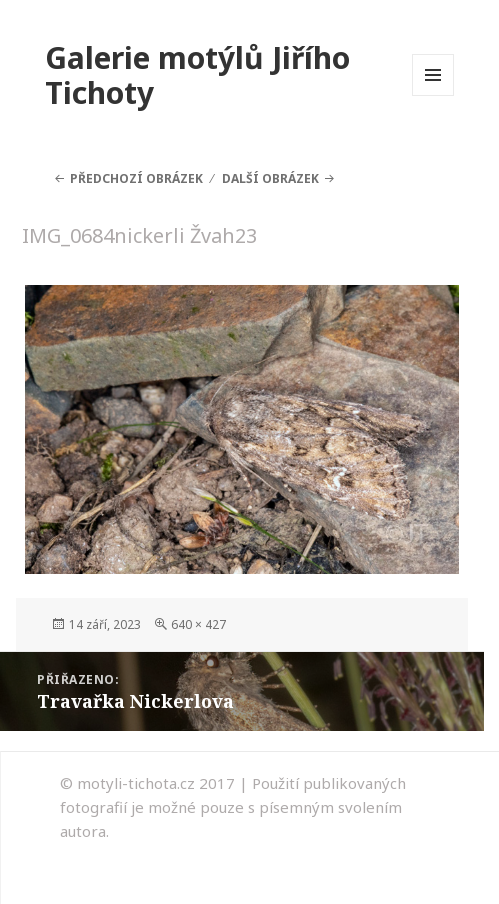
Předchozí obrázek (136, 178)
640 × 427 (198, 624)
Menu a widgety (433, 95)
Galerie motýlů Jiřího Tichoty (197, 75)
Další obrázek (270, 178)
